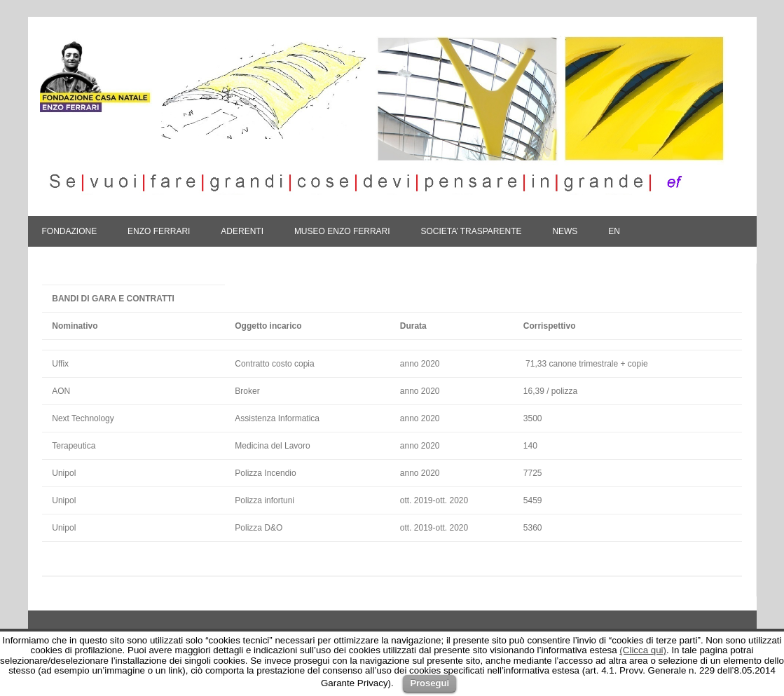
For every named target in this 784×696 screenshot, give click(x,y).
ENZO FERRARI (159, 231)
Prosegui (429, 683)
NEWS (565, 231)
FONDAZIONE (70, 231)
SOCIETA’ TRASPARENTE (471, 231)
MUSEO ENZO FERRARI (342, 231)
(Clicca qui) (643, 650)
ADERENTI (242, 231)
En (614, 231)
